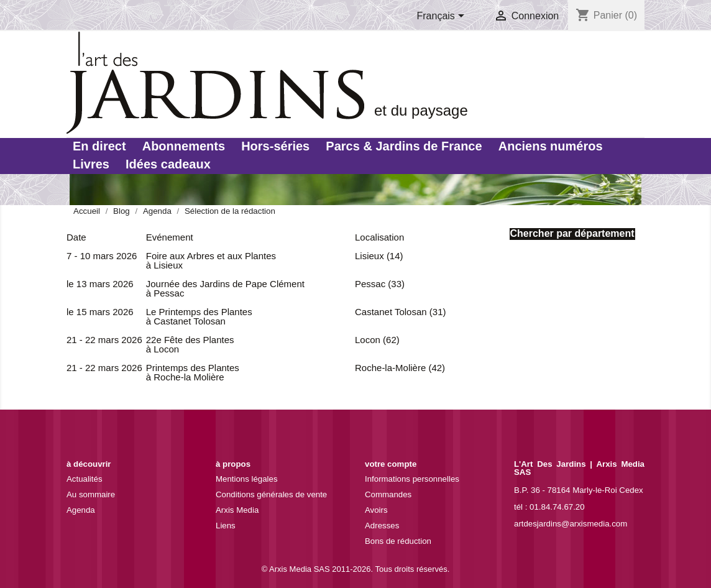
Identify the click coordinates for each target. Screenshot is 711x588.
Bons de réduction (398, 541)
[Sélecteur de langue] (443, 17)
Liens (226, 526)
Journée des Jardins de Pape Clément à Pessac (225, 288)
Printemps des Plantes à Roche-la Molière (193, 372)
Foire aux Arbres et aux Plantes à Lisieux (211, 260)
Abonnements (184, 146)
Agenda (81, 510)
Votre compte (391, 464)
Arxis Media (237, 510)
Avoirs (376, 510)
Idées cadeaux (168, 164)
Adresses (382, 526)
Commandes (388, 494)
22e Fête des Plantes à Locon (190, 344)
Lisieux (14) (379, 256)
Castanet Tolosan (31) (400, 312)
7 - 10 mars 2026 (102, 256)
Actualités (85, 479)
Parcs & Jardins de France (404, 146)
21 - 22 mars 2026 (104, 340)
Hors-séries (275, 146)
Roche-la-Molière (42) (400, 368)
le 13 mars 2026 (100, 284)
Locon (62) (377, 340)
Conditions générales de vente (271, 494)
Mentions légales (247, 479)
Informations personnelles (412, 479)
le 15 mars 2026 (100, 312)
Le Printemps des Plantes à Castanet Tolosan (199, 316)
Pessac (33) (380, 284)
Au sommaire (91, 494)
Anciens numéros (551, 146)
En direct (99, 146)
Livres (91, 164)
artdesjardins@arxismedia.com (571, 524)
